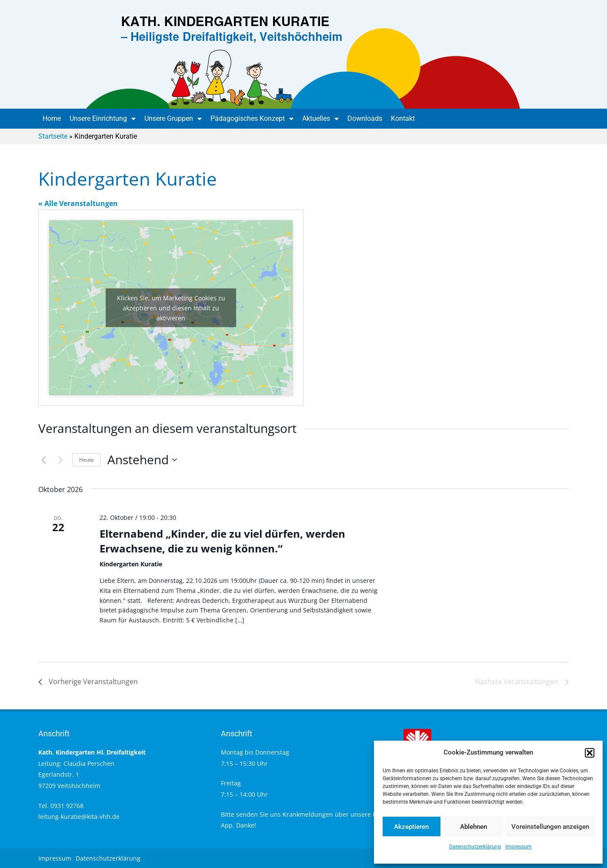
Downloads (365, 118)
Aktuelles (320, 119)
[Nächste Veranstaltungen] (60, 460)
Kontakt (403, 118)
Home (52, 118)
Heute (87, 460)
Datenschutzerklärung (475, 847)
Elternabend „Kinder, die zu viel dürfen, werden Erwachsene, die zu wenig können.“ (222, 541)
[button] (590, 753)
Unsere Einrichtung (103, 119)
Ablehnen (474, 827)
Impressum (519, 847)
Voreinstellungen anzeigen (550, 827)
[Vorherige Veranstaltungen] (43, 460)
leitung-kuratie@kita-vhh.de (79, 816)
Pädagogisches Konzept (252, 119)
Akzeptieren (411, 827)
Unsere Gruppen (173, 119)
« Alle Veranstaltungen (78, 203)
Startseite (53, 136)
